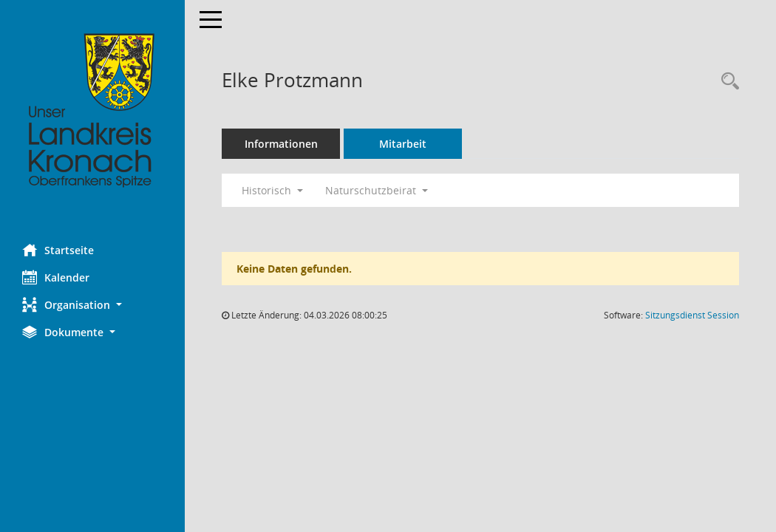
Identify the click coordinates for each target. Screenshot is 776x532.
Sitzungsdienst (692, 315)
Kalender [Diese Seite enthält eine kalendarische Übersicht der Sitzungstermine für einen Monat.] (56, 277)
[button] (92, 305)
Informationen (281, 144)
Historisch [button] (272, 190)
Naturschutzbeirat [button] (377, 190)
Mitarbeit (403, 144)
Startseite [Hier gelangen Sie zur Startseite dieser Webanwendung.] (58, 250)
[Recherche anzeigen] (726, 82)
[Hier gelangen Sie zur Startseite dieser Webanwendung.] (92, 111)
